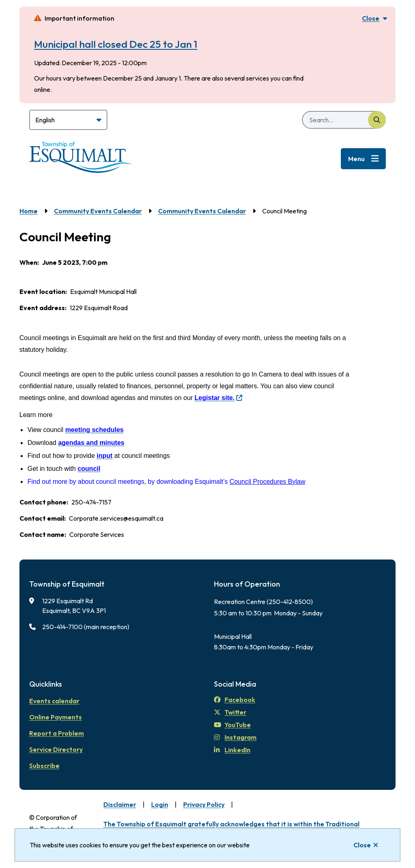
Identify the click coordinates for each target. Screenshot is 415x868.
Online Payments (56, 717)
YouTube (232, 725)
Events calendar (54, 701)
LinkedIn (232, 750)
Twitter (230, 712)
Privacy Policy (204, 804)
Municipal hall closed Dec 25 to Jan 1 (116, 44)
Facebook (235, 700)
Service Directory (56, 749)
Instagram (235, 737)
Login (160, 804)
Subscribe (44, 766)
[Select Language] (68, 120)
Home (29, 211)
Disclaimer (120, 804)
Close (362, 845)
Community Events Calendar (98, 211)
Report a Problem (57, 733)
